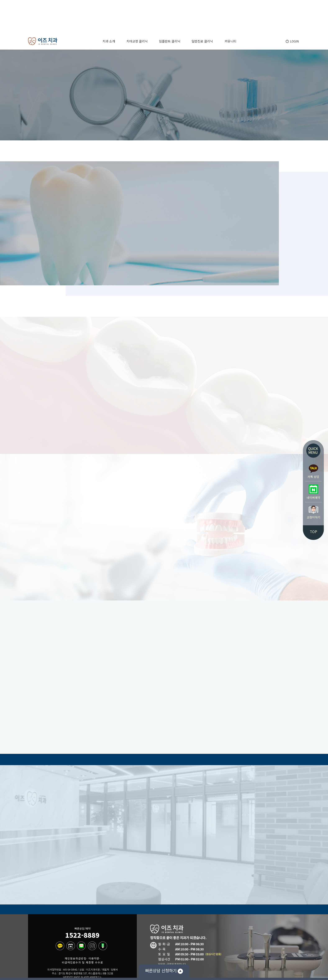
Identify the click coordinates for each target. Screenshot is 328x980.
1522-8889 (82, 935)
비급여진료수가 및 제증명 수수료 (83, 962)
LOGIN (294, 41)
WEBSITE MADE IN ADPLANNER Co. (82, 977)
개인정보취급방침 (76, 958)
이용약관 (94, 958)
